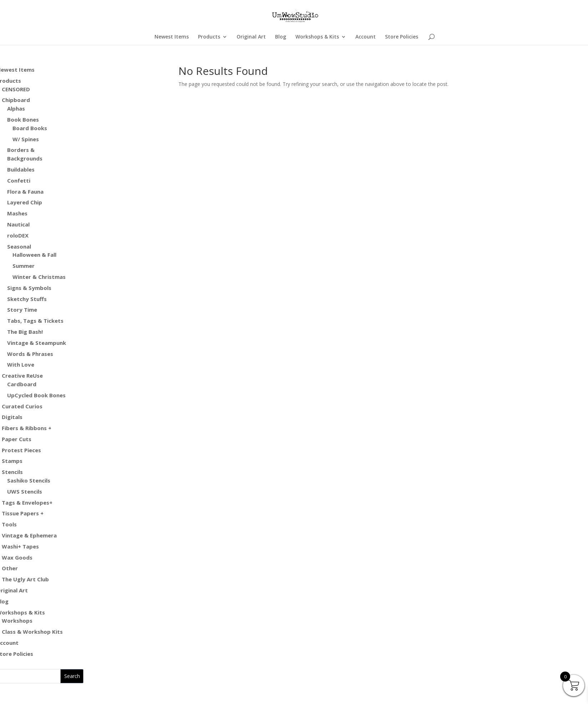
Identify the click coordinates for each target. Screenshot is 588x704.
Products (209, 37)
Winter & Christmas (39, 277)
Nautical (18, 224)
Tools (9, 524)
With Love (21, 364)
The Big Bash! (25, 332)
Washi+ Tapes (20, 546)
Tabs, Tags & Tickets (35, 321)
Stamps (12, 461)
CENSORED (16, 89)
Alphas (16, 108)
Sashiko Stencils (29, 480)
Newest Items (172, 37)
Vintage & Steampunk (37, 343)
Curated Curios (22, 406)
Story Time (22, 310)
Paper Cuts (17, 439)
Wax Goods (17, 557)
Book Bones (23, 119)
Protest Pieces (21, 450)
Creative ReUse (22, 376)
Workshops (17, 621)
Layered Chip (25, 202)
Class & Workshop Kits (32, 632)
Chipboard (16, 100)
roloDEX (18, 235)
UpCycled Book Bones (36, 395)
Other (10, 568)
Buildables (21, 169)
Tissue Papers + (23, 513)
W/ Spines (26, 139)
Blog (281, 37)
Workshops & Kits (317, 37)
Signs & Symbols (29, 288)
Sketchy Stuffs (27, 299)
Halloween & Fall (34, 255)
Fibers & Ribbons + (27, 428)
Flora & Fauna (25, 192)
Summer (24, 266)
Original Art (251, 37)
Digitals (12, 417)
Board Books (30, 128)
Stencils (12, 472)
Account (366, 37)
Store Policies (402, 37)
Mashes (17, 213)
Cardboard (22, 384)
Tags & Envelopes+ (27, 503)
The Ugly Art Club (25, 579)
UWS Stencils (25, 491)
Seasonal (19, 246)
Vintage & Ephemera (29, 535)
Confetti (19, 180)
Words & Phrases (30, 354)
